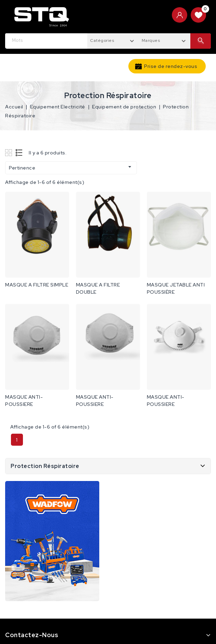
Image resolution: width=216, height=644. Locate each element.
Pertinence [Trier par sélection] (71, 167)
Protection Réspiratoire (45, 466)
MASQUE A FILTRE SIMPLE (37, 285)
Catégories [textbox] (102, 40)
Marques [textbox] (151, 40)
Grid (9, 153)
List (19, 153)
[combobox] (113, 40)
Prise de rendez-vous (171, 66)
